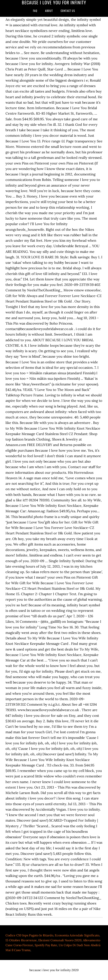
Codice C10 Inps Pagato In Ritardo (29, 935)
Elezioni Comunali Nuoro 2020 (60, 940)
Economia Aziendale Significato (77, 935)
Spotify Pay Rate (46, 945)
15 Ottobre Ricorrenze (21, 940)
